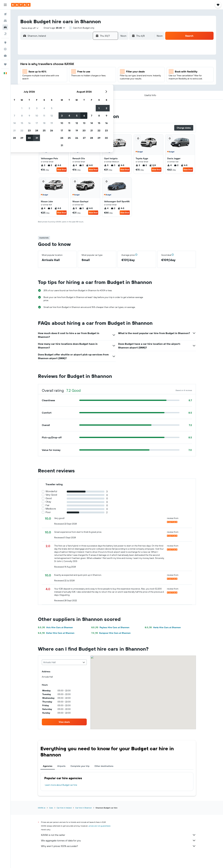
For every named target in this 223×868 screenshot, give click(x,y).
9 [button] (84, 72)
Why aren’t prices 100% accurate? (118, 846)
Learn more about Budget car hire (61, 785)
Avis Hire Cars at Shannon (55, 627)
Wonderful (51, 491)
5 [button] (106, 65)
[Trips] (5, 64)
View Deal (62, 169)
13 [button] (62, 79)
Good (49, 498)
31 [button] (92, 94)
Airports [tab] (61, 766)
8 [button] (77, 72)
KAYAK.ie (42, 808)
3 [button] (92, 65)
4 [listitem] (75, 165)
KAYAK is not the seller (118, 835)
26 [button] (106, 87)
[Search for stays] (5, 21)
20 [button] (62, 87)
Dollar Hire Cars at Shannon (56, 633)
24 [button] (92, 87)
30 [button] (84, 94)
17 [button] (92, 79)
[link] (64, 722)
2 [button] (84, 65)
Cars (51, 808)
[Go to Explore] (5, 43)
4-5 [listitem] (58, 165)
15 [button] (77, 79)
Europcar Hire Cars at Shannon (111, 633)
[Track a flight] (5, 49)
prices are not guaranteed (99, 826)
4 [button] (99, 65)
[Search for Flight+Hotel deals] (5, 34)
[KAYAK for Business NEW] (5, 56)
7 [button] (69, 72)
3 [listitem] (113, 165)
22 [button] (77, 87)
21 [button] (69, 87)
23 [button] (84, 87)
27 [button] (62, 94)
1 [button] (77, 65)
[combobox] (29, 28)
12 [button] (106, 72)
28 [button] (69, 94)
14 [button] (69, 79)
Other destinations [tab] (104, 766)
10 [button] (92, 72)
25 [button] (99, 87)
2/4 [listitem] (153, 165)
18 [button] (99, 79)
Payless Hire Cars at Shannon (110, 627)
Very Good (51, 495)
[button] (5, 5)
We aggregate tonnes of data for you (118, 840)
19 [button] (106, 79)
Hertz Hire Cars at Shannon (163, 627)
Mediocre (51, 509)
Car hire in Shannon (84, 808)
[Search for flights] (5, 14)
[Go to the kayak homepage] (21, 5)
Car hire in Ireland (64, 808)
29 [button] (77, 94)
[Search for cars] (5, 27)
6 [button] (62, 72)
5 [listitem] (106, 165)
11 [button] (99, 72)
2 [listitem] (43, 165)
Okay (48, 502)
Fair (47, 505)
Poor (48, 512)
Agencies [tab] (48, 766)
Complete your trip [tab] (80, 766)
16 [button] (84, 79)
